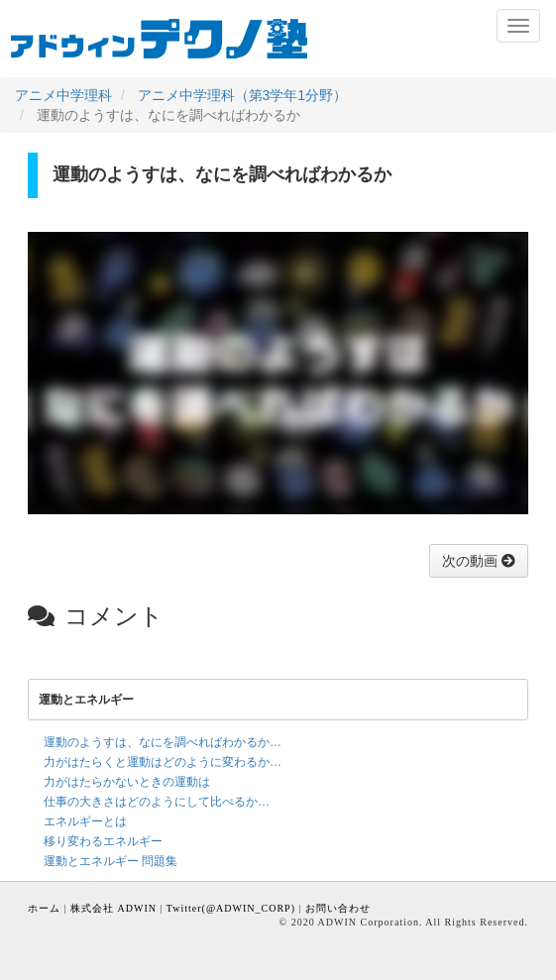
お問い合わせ (338, 908)
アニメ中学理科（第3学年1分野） (243, 95)
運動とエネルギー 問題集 (111, 861)
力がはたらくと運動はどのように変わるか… (163, 762)
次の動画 (472, 561)
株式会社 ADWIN (113, 908)
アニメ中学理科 (63, 95)
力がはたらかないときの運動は (127, 782)
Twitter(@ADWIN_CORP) (231, 908)
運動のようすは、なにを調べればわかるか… (163, 742)
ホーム (44, 908)
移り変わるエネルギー (103, 841)
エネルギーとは (85, 821)
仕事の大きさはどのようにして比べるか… (157, 802)
